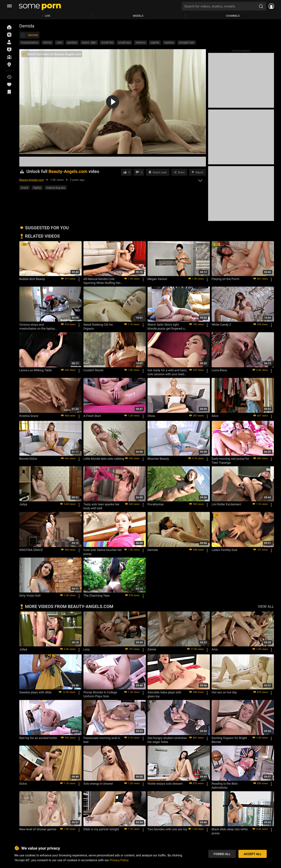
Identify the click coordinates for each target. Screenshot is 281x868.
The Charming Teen (96, 595)
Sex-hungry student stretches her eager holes (167, 740)
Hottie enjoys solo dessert (165, 784)
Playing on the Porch (225, 279)
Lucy (87, 649)
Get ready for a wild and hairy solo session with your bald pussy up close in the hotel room (167, 372)
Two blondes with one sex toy (167, 829)
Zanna (152, 649)
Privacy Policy (119, 860)
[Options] (79, 280)
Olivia (151, 416)
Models (138, 16)
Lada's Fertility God (224, 550)
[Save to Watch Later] (158, 172)
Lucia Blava (219, 370)
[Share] (179, 172)
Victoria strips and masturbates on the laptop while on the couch (37, 326)
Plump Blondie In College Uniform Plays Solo (100, 694)
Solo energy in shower (98, 784)
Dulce (23, 784)
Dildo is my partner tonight (101, 829)
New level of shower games (38, 829)
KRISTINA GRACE (31, 550)
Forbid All (222, 854)
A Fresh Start (92, 416)
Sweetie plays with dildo (35, 692)
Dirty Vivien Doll (30, 595)
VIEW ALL (266, 606)
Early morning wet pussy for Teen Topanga (230, 461)
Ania (215, 649)
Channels (233, 16)
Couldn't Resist (93, 370)
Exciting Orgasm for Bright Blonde (229, 740)
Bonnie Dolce (28, 459)
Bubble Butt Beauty (32, 279)
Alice (215, 416)
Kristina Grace (29, 416)
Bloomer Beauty (158, 459)
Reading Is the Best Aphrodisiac (225, 786)
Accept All (253, 854)
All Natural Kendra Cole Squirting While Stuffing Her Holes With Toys (102, 281)
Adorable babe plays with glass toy (164, 694)
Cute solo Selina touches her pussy (103, 552)
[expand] (200, 179)
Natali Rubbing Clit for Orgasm (98, 326)
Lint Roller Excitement (226, 504)
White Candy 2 (221, 325)
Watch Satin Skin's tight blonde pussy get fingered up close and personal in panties (167, 326)
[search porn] (261, 6)
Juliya (23, 504)
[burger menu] (9, 6)
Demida (153, 550)
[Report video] (197, 172)
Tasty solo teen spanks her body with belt (101, 506)
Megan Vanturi (157, 279)
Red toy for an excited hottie (38, 738)
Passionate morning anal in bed (102, 740)
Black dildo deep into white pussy (230, 831)
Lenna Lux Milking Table (35, 370)
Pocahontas (156, 504)
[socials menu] (270, 6)
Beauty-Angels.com (32, 180)
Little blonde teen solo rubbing (104, 459)
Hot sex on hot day (224, 692)
